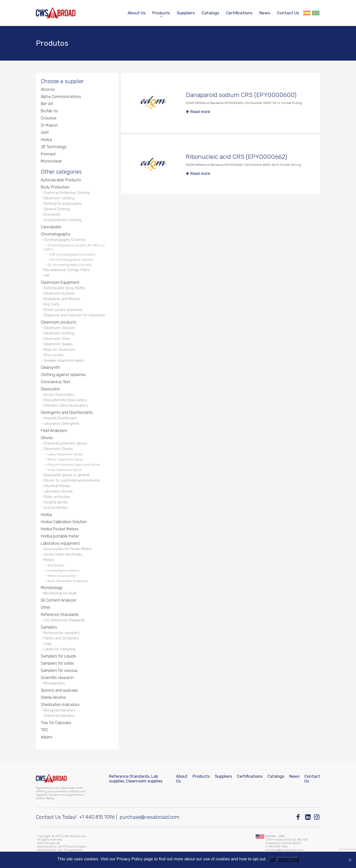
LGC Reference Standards (64, 620)
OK (272, 859)
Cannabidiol (51, 227)
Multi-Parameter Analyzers (68, 581)
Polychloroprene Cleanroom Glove (74, 465)
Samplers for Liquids (58, 656)
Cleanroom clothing (59, 198)
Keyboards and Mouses (62, 299)
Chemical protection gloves (65, 443)
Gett (45, 132)
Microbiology (52, 588)
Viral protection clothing (62, 220)
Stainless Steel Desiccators (66, 406)
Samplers (49, 627)
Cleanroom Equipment (60, 282)
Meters (49, 560)
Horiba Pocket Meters (60, 529)
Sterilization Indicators (60, 705)
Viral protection (56, 508)
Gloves (47, 438)
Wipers (47, 737)
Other (46, 607)
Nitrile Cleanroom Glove (65, 459)
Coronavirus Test (56, 382)
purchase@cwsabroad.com (150, 817)
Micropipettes (54, 683)
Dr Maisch (49, 125)
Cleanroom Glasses (59, 328)
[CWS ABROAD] (56, 13)
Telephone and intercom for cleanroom (74, 315)
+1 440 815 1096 (97, 817)
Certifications (239, 13)
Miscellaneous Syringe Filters (67, 270)
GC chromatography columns (70, 265)
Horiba (46, 140)
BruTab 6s (49, 111)
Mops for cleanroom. (60, 350)
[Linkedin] (308, 817)
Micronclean (51, 161)
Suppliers (186, 13)
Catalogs (210, 13)
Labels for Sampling (59, 649)
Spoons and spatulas (59, 690)
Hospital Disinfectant (60, 418)
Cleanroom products (59, 322)
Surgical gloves (56, 502)
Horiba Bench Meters (64, 570)
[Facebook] (299, 817)
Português (316, 13)
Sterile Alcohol (53, 697)
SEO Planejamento (70, 850)
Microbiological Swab (60, 593)
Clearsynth (50, 367)
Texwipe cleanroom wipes (64, 361)
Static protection (57, 497)
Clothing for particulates (63, 204)
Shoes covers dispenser (63, 310)
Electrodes (56, 565)
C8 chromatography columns (72, 259)
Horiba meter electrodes (63, 554)
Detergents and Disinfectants (67, 412)
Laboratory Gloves (58, 491)
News (265, 13)
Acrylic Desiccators (59, 395)
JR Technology (54, 147)
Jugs (48, 644)
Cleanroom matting (59, 333)
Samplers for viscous (59, 670)
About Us (137, 13)
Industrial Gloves (57, 486)
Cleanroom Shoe (57, 339)
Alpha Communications (61, 97)
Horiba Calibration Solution (64, 522)
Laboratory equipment (60, 543)
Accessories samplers (62, 633)
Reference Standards (60, 615)
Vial (46, 275)
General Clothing (57, 209)
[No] (350, 860)
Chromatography (56, 234)
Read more (200, 112)
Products (161, 13)
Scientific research (57, 678)
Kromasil (48, 154)
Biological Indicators (59, 710)
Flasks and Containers (61, 638)
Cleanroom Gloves (58, 449)
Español (307, 13)
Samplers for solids (57, 663)
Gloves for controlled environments (72, 481)
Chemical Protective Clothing (67, 193)
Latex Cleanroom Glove (65, 454)
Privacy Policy (288, 859)
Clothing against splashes (63, 375)
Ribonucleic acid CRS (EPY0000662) (236, 157)
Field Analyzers (54, 431)
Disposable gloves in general (66, 475)
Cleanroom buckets (59, 293)
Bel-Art (47, 104)
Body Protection (55, 187)
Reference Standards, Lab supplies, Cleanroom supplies (136, 779)
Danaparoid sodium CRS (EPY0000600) (241, 95)
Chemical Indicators (59, 716)
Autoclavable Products (61, 180)
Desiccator (50, 389)
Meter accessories (62, 576)
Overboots (52, 215)
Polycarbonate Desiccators (65, 400)
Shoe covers (54, 355)
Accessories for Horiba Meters (68, 549)
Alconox (48, 89)
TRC (44, 730)
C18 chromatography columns (72, 254)
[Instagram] (317, 817)
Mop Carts (52, 304)
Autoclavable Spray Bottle (64, 288)
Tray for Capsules (56, 723)
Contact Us (288, 13)
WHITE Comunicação (72, 846)
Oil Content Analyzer (59, 600)
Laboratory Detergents (61, 424)
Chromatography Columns (64, 240)
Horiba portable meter (60, 536)
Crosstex (49, 118)
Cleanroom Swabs (58, 344)
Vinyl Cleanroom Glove (65, 470)
